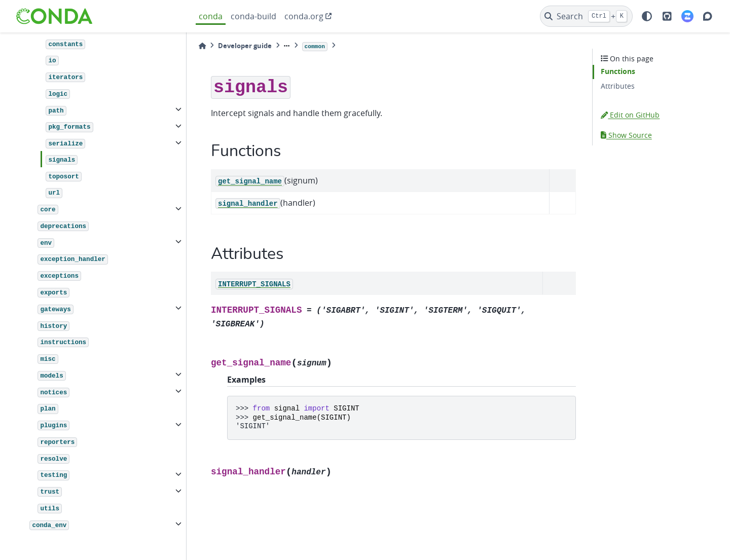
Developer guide (245, 46)
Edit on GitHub (630, 115)
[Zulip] (687, 16)
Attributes (618, 86)
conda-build (253, 16)
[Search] (586, 16)
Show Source (626, 135)
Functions (618, 71)
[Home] (202, 46)
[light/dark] (647, 16)
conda (211, 16)
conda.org (304, 16)
